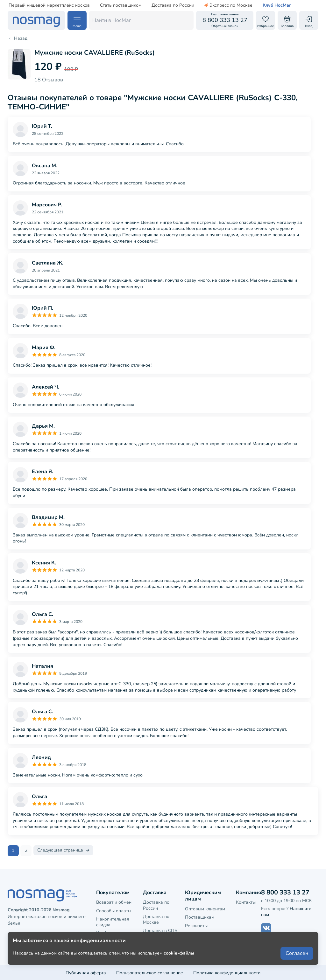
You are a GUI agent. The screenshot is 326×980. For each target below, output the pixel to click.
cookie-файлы (179, 958)
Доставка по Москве (156, 918)
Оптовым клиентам (205, 908)
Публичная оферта (86, 972)
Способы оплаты (114, 910)
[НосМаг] (36, 20)
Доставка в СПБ (160, 930)
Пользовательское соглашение (150, 972)
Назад (18, 38)
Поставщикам (200, 917)
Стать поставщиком (121, 5)
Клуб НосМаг (277, 5)
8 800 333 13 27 (285, 891)
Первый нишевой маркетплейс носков (49, 5)
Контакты (246, 902)
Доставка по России (173, 5)
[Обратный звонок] (225, 20)
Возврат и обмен (114, 902)
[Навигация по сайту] (77, 20)
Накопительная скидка (113, 921)
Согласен (297, 958)
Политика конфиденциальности (227, 972)
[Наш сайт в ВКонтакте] (266, 927)
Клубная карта (112, 932)
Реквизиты (196, 925)
